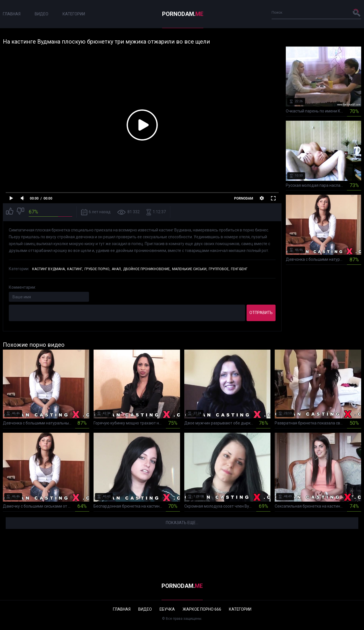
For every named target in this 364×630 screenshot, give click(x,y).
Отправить (261, 313)
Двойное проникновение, (147, 269)
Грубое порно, (97, 269)
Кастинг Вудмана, (49, 269)
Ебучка (167, 609)
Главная (12, 14)
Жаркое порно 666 (202, 609)
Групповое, (219, 269)
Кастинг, (75, 269)
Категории (74, 14)
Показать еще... (182, 523)
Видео (42, 14)
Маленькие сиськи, (190, 269)
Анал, (117, 269)
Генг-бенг (239, 269)
